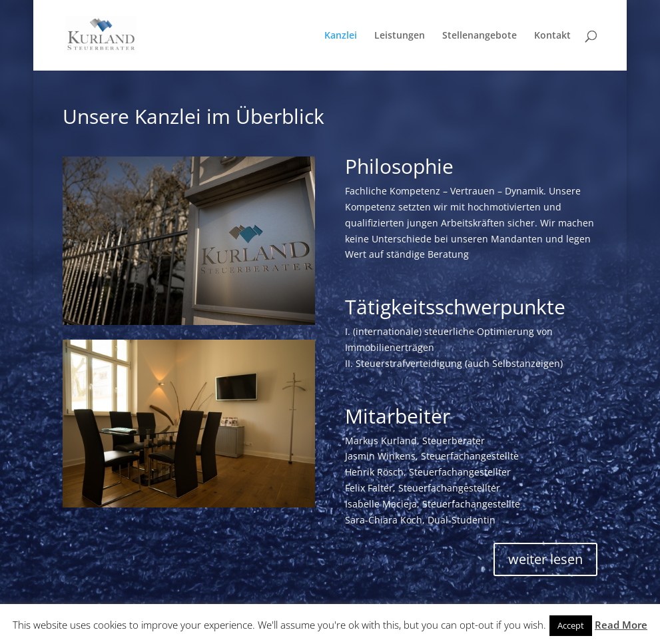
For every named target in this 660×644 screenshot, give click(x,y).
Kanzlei (341, 36)
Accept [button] (571, 625)
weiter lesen (545, 559)
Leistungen (400, 36)
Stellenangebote (480, 36)
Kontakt (552, 36)
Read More (621, 625)
